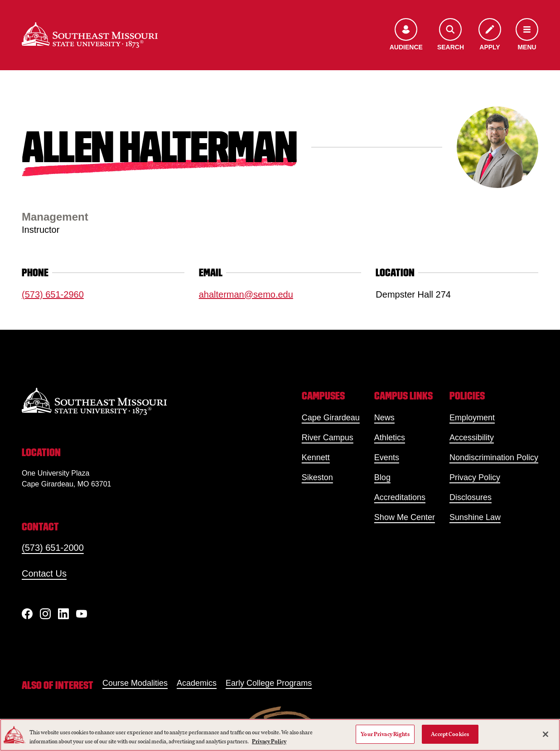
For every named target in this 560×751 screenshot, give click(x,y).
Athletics (390, 438)
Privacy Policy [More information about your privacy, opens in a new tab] (269, 741)
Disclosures (471, 497)
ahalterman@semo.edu (246, 294)
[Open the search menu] (451, 35)
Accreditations (400, 497)
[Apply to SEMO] (490, 35)
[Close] (546, 734)
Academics (197, 683)
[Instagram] (45, 614)
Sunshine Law (475, 517)
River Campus (328, 438)
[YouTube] (82, 614)
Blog (382, 477)
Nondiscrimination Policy (494, 457)
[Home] (90, 35)
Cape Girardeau (331, 418)
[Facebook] (27, 614)
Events (387, 457)
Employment (472, 418)
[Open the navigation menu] (527, 35)
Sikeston (317, 477)
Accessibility (472, 438)
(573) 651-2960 (53, 294)
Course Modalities (135, 683)
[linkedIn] (63, 614)
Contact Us (44, 573)
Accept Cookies (450, 734)
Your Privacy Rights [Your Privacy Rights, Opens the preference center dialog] (385, 734)
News (384, 418)
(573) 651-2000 (53, 548)
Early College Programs (269, 683)
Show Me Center (405, 517)
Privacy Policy (475, 477)
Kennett (316, 457)
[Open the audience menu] (406, 35)
